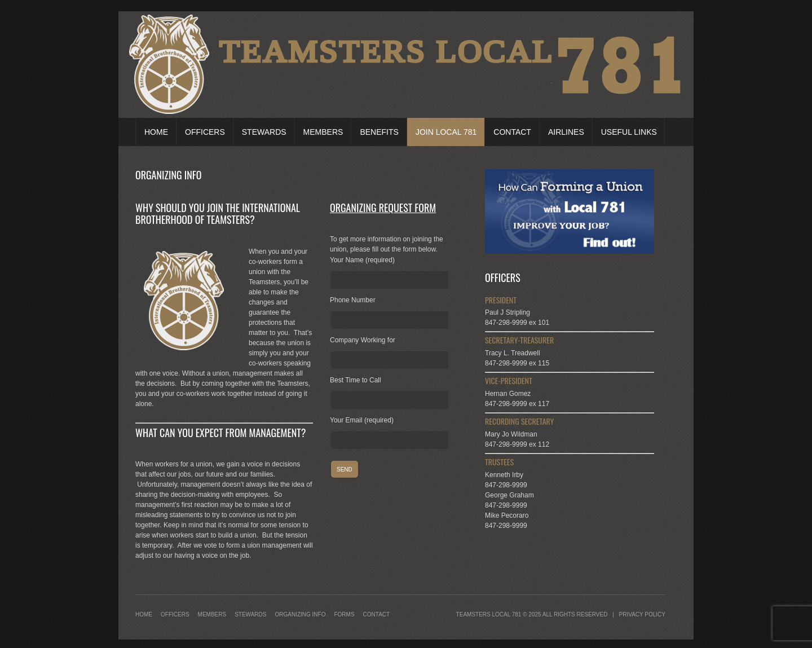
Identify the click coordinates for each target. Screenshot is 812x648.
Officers (205, 132)
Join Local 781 (446, 132)
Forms (344, 614)
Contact (512, 132)
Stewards (264, 132)
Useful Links (629, 132)
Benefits (379, 132)
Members (323, 132)
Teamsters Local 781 (489, 614)
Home (156, 132)
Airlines (566, 132)
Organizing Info (300, 614)
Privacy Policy (642, 614)
